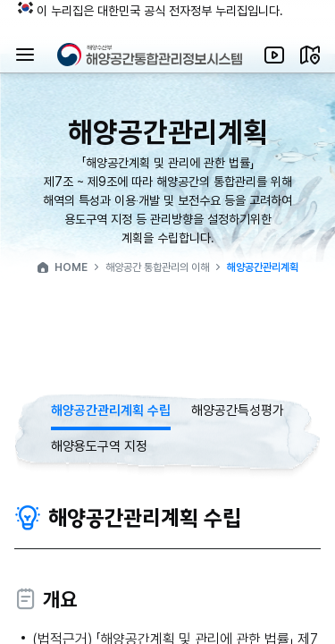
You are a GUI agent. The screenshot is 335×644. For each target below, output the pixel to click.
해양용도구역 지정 (99, 446)
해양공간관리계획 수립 (111, 411)
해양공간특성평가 (238, 411)
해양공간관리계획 (263, 267)
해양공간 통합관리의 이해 (157, 267)
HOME (62, 267)
